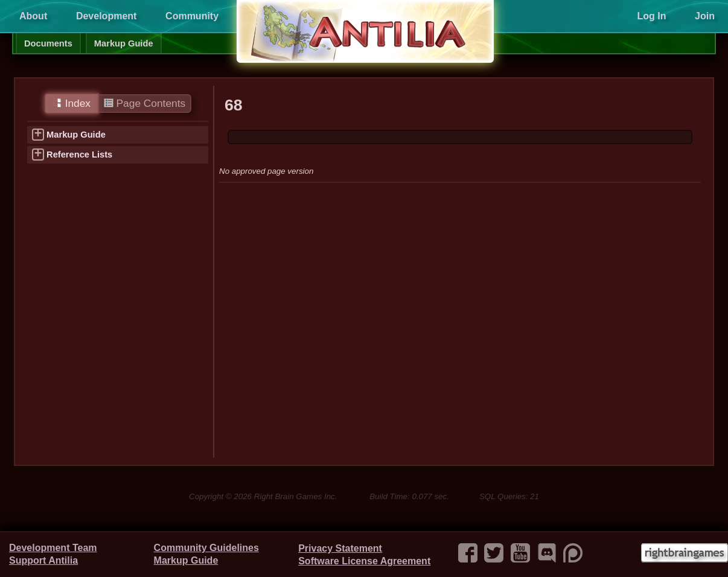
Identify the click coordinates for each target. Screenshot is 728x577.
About (33, 16)
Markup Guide (124, 43)
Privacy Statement (340, 548)
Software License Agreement (364, 561)
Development (106, 16)
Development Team (53, 548)
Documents (48, 43)
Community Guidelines (206, 548)
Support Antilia (43, 560)
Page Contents (145, 103)
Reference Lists (79, 155)
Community (192, 16)
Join (705, 16)
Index (72, 103)
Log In (651, 16)
